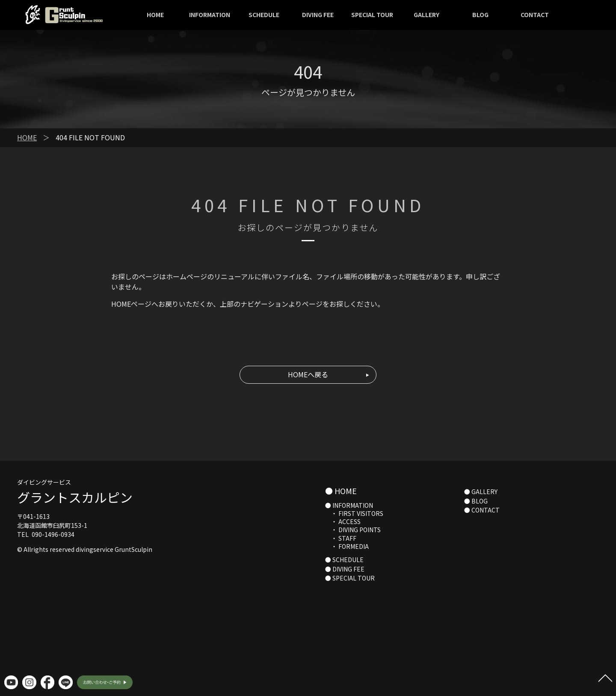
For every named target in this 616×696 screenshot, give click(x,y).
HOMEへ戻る (308, 374)
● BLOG (476, 501)
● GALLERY (481, 492)
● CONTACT (482, 510)
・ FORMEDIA (347, 546)
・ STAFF (341, 538)
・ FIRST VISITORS (354, 513)
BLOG (480, 15)
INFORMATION (210, 15)
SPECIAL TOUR (372, 15)
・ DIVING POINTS (353, 530)
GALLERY (426, 15)
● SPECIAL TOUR (350, 578)
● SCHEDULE (344, 560)
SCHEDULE (264, 15)
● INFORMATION (349, 505)
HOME (155, 15)
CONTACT (535, 15)
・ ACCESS (343, 521)
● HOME (341, 491)
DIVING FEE (318, 15)
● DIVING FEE (345, 569)
